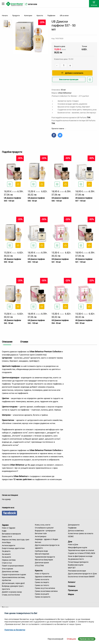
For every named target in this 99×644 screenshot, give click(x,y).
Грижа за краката (43, 597)
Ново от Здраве (9, 528)
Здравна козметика (43, 577)
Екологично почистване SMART (81, 577)
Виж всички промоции (69, 79)
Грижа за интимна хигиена (46, 591)
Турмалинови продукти (45, 557)
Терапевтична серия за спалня (81, 550)
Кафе (4, 531)
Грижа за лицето (42, 582)
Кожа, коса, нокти (43, 525)
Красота (39, 571)
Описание (7, 342)
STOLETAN (39, 566)
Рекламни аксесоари (77, 571)
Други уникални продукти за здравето (47, 547)
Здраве (5, 525)
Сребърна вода (41, 551)
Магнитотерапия (42, 554)
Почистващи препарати (78, 562)
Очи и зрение (7, 569)
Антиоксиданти (9, 545)
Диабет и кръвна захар (12, 592)
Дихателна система (10, 572)
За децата (6, 551)
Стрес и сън (7, 563)
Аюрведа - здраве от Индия (46, 539)
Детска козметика (76, 531)
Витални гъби (41, 533)
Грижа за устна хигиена (45, 588)
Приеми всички (87, 639)
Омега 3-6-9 (7, 537)
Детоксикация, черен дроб (13, 583)
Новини (72, 586)
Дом (70, 542)
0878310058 (32, 4)
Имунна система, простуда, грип (16, 540)
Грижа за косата (42, 579)
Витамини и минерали (11, 534)
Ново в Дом (73, 545)
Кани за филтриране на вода (80, 556)
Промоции (73, 590)
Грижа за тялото (42, 585)
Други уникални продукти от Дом (82, 574)
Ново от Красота (42, 574)
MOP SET (72, 568)
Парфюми (72, 528)
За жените (6, 554)
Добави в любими (90, 80)
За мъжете (6, 557)
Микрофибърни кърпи (78, 547)
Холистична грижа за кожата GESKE (81, 535)
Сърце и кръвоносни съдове (14, 575)
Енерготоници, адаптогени (13, 548)
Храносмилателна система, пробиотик (13, 579)
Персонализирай (55, 639)
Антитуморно (41, 536)
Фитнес (38, 542)
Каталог (72, 582)
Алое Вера (6, 542)
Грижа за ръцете (42, 594)
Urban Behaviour (65, 93)
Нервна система (9, 560)
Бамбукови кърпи (76, 565)
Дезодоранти (74, 525)
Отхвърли (71, 639)
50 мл (63, 90)
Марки (71, 594)
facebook (9, 513)
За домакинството (76, 559)
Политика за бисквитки (15, 630)
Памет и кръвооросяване (13, 566)
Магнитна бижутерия (44, 560)
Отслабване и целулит (44, 528)
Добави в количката (72, 73)
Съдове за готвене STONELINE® (82, 553)
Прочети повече (59, 129)
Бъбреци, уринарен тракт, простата (13, 587)
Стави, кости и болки (11, 595)
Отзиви (24, 342)
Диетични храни (42, 563)
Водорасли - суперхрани (45, 531)
